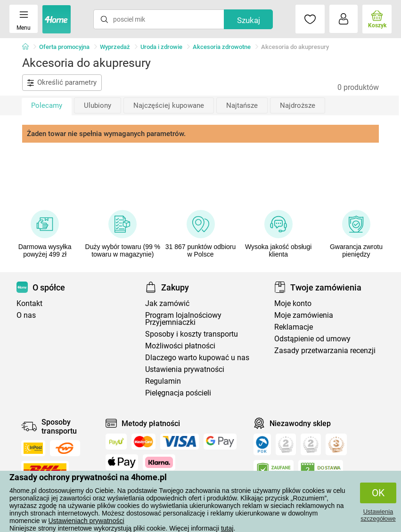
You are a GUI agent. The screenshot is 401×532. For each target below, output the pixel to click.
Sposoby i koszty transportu (192, 334)
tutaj (227, 528)
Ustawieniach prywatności (86, 521)
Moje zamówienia (304, 315)
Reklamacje (294, 327)
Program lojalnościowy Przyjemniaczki (183, 319)
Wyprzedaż (115, 47)
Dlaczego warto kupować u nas (197, 358)
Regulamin (163, 381)
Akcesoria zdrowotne (222, 47)
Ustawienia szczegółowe (378, 515)
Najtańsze (242, 105)
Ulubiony (98, 105)
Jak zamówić (167, 303)
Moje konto (293, 303)
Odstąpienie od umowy (312, 339)
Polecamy (47, 105)
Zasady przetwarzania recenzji (325, 351)
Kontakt (29, 303)
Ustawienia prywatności (185, 369)
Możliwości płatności (180, 346)
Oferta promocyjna (64, 47)
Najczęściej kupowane (169, 105)
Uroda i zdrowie (161, 47)
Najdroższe (298, 105)
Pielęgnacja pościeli (178, 393)
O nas (26, 315)
